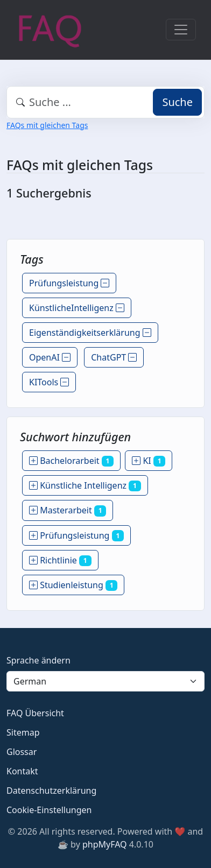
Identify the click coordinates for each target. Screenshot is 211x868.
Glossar (22, 752)
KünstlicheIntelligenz (77, 308)
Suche (177, 102)
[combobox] (105, 102)
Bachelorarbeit (71, 461)
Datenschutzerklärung (51, 791)
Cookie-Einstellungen (49, 810)
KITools (49, 382)
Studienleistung (73, 585)
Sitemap (23, 732)
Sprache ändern (38, 660)
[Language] (105, 681)
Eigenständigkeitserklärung (90, 333)
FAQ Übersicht (35, 713)
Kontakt (22, 771)
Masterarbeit (68, 510)
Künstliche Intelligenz (85, 485)
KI (149, 461)
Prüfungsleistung (69, 283)
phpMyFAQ (105, 844)
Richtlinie (60, 560)
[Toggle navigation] (181, 30)
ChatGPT (114, 357)
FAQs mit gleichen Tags (47, 125)
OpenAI (50, 357)
